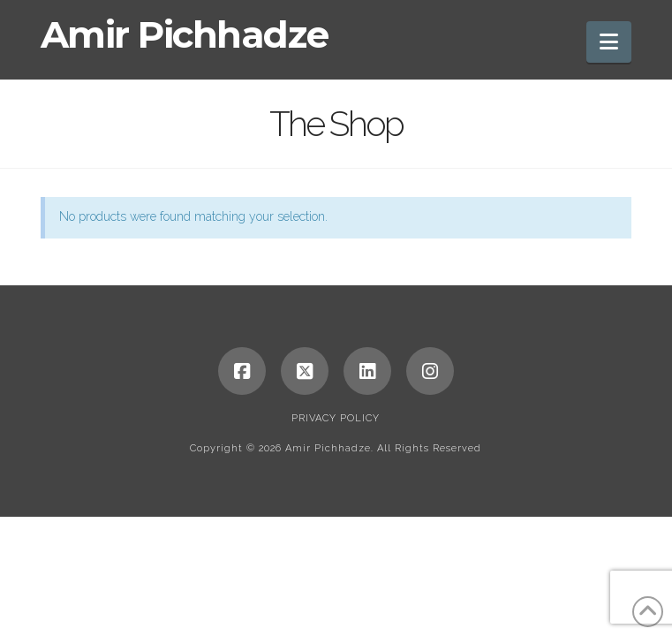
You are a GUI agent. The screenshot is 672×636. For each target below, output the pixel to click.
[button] (609, 42)
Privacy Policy (336, 418)
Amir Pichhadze (184, 34)
